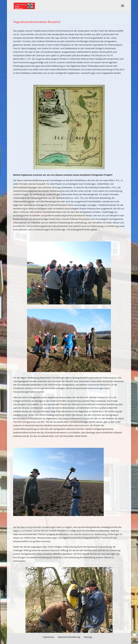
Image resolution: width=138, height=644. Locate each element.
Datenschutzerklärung (69, 637)
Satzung (88, 637)
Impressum (49, 637)
